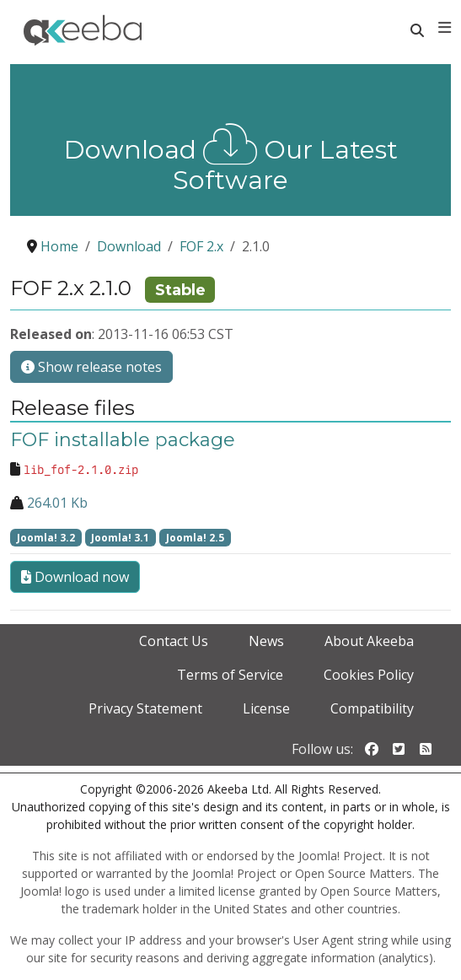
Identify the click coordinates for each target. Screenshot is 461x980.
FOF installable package (123, 440)
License (266, 708)
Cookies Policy (369, 675)
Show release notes (91, 367)
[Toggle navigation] (445, 28)
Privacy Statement (145, 708)
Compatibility (372, 708)
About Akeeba (369, 641)
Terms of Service (230, 675)
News (266, 641)
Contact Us (174, 641)
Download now (75, 577)
